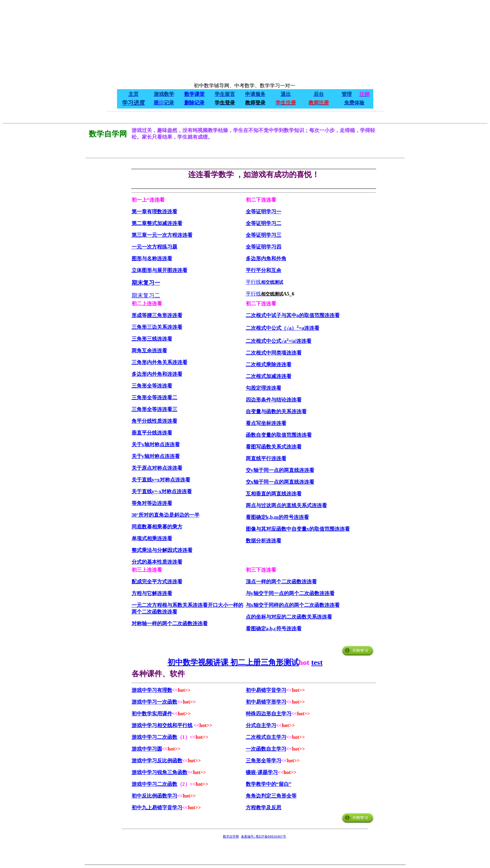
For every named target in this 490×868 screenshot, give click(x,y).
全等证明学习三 (264, 235)
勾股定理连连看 (264, 388)
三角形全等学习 (264, 761)
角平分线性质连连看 (154, 421)
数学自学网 (231, 837)
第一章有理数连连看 (154, 212)
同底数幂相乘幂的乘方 (157, 527)
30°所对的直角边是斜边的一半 (166, 515)
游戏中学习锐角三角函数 (160, 772)
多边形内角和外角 (266, 258)
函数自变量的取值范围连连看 (279, 435)
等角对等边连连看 (152, 503)
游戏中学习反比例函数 (157, 761)
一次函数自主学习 (266, 749)
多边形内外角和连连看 (157, 374)
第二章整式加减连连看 (157, 223)
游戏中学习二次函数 (154, 737)
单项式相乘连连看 (152, 538)
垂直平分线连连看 (152, 433)
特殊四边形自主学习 (269, 714)
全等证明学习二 (264, 223)
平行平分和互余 (264, 270)
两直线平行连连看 (266, 458)
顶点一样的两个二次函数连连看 (281, 582)
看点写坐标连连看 (266, 423)
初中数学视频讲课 (198, 662)
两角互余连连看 (149, 351)
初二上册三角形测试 (265, 662)
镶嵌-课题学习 (262, 772)
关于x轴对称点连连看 (156, 444)
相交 (265, 282)
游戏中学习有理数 (152, 690)
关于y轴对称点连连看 (156, 456)
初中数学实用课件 (152, 714)
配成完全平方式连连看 (157, 582)
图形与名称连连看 (152, 258)
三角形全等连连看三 (154, 409)
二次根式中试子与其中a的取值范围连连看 (293, 315)
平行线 (253, 282)
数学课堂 (194, 94)
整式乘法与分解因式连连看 (162, 550)
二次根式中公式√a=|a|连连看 (279, 341)
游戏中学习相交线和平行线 (162, 725)
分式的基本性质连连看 (157, 562)
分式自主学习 (261, 725)
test (317, 662)
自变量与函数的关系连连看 (276, 411)
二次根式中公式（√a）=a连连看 (283, 328)
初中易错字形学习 (266, 702)
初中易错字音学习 (266, 690)
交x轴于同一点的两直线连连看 (280, 482)
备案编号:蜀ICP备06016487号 (264, 837)
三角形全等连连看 (152, 386)
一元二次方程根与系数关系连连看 (170, 605)
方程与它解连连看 (152, 593)
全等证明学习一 (264, 212)
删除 (189, 103)
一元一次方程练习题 (154, 247)
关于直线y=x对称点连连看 (161, 480)
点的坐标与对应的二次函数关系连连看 (289, 617)
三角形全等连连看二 (154, 398)
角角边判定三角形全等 (271, 796)
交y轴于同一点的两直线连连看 (280, 470)
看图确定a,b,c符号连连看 (274, 629)
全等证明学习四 (264, 247)
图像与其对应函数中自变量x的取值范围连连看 (298, 529)
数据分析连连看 (264, 541)
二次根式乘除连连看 (269, 364)
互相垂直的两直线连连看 (274, 494)
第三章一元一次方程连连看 (162, 235)
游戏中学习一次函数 (154, 702)
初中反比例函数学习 (154, 796)
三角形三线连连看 (152, 339)
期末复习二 (146, 295)
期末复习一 (146, 283)
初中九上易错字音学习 (157, 808)
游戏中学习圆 (147, 749)
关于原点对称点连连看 (157, 468)
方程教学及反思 (264, 808)
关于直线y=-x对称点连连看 (162, 491)
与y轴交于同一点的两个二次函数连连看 (290, 593)
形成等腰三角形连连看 (157, 315)
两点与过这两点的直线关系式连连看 (286, 505)
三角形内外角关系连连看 (160, 362)
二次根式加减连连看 (269, 376)
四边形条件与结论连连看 (274, 400)
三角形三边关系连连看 (157, 327)
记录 (199, 103)
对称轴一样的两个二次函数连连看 (170, 623)
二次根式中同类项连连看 (274, 353)
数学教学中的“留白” (269, 784)
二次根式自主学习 (266, 737)
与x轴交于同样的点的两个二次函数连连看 (293, 605)
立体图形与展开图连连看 (160, 270)
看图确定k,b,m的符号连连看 (277, 517)
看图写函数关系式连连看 (274, 447)
